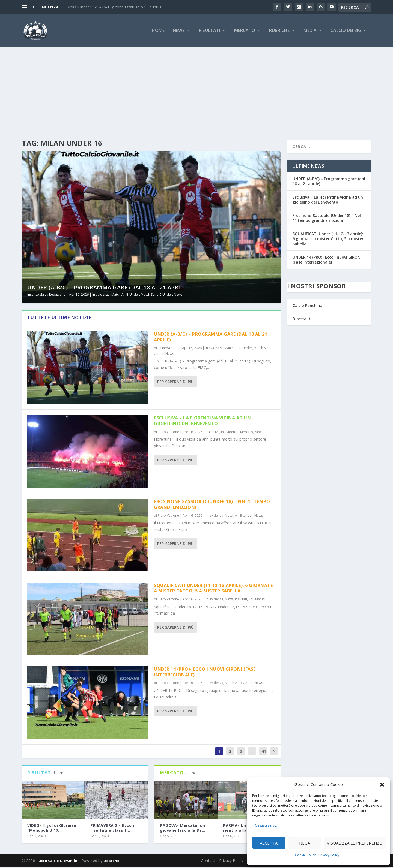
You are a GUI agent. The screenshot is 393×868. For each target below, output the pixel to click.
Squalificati (257, 600)
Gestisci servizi (266, 825)
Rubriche (279, 32)
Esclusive (213, 433)
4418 (263, 756)
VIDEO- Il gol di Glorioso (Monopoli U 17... (52, 829)
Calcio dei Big (346, 32)
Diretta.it (302, 320)
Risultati (209, 32)
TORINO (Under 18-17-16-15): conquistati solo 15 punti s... (112, 7)
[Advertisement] (196, 89)
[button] (382, 785)
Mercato (245, 32)
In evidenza (101, 296)
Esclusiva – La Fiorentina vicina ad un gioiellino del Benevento (202, 422)
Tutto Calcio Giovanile (56, 862)
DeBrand (111, 862)
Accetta (269, 843)
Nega (305, 843)
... (252, 752)
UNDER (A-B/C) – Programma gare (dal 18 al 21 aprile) (211, 338)
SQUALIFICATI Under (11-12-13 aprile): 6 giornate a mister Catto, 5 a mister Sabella (213, 589)
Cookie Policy (305, 855)
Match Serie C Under (157, 296)
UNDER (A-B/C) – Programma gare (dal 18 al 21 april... (108, 288)
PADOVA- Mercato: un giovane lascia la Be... (183, 829)
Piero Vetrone (168, 433)
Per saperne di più (175, 383)
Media (310, 32)
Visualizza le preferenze (354, 843)
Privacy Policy (329, 855)
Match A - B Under (125, 296)
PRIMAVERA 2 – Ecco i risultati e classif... (112, 829)
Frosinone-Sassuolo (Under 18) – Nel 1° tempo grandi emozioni (212, 505)
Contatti (208, 862)
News (179, 32)
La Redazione (55, 296)
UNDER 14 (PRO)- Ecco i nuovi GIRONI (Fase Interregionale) (205, 673)
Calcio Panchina (308, 306)
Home (158, 32)
